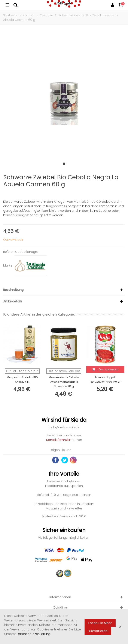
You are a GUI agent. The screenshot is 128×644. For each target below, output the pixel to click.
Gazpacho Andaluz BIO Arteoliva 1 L (22, 380)
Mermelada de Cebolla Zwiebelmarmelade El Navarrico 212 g (64, 382)
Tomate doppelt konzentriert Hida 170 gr (105, 379)
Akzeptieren (98, 631)
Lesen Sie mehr (100, 623)
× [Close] (120, 627)
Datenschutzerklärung (33, 634)
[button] (64, 164)
